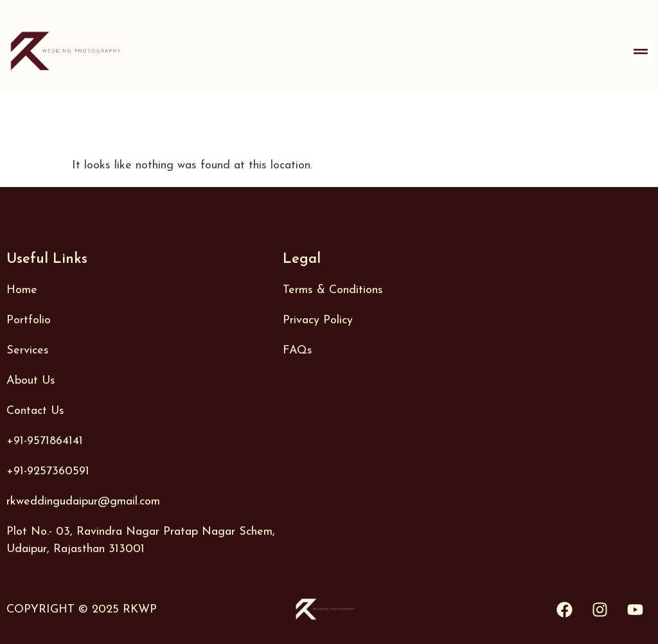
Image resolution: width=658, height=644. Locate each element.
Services (28, 351)
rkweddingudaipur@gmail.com (83, 502)
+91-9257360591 (48, 471)
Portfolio (29, 320)
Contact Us (35, 411)
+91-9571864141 (45, 441)
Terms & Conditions (333, 290)
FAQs (298, 351)
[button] (641, 51)
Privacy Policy (318, 320)
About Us (31, 381)
